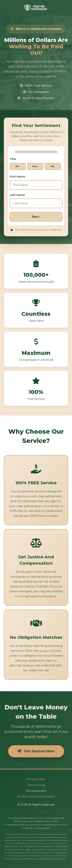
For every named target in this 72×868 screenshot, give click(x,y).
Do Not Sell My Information (36, 797)
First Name (17, 176)
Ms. (53, 166)
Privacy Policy (36, 779)
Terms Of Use (36, 785)
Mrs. (35, 166)
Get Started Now (36, 751)
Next (36, 216)
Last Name (17, 195)
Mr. (18, 166)
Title (13, 159)
